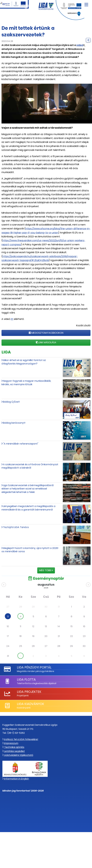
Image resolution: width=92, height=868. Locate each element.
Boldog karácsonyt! (14, 423)
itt (12, 319)
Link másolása (46, 342)
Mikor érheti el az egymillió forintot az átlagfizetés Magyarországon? (24, 362)
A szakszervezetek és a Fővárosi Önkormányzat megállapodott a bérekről (30, 466)
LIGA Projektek (29, 692)
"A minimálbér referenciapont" (21, 444)
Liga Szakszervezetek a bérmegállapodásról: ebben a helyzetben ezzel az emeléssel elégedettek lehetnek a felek (28, 489)
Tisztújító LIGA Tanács (16, 527)
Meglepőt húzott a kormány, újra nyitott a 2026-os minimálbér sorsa (30, 550)
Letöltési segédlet (14, 751)
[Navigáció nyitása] (86, 4)
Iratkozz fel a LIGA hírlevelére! (20, 739)
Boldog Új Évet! (11, 402)
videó (80, 45)
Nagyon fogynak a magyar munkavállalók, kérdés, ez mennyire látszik (26, 383)
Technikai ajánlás (13, 747)
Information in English (16, 779)
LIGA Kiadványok (31, 704)
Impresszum (10, 743)
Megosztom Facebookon (46, 333)
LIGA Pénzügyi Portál (34, 667)
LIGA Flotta (26, 680)
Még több (46, 570)
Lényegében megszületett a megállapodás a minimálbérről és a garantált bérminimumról (28, 508)
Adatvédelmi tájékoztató (18, 755)
